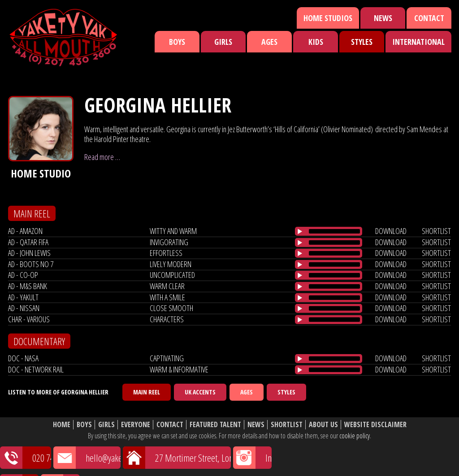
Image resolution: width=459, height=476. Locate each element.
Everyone (136, 425)
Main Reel (147, 392)
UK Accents (200, 392)
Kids (316, 42)
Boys (177, 42)
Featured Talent (215, 425)
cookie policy (355, 436)
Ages (269, 42)
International (418, 42)
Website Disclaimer (375, 425)
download (391, 231)
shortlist (436, 231)
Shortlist (287, 425)
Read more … (102, 157)
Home (62, 425)
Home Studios (328, 18)
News (383, 18)
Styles (362, 42)
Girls (223, 42)
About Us (323, 425)
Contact (429, 18)
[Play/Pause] (300, 231)
